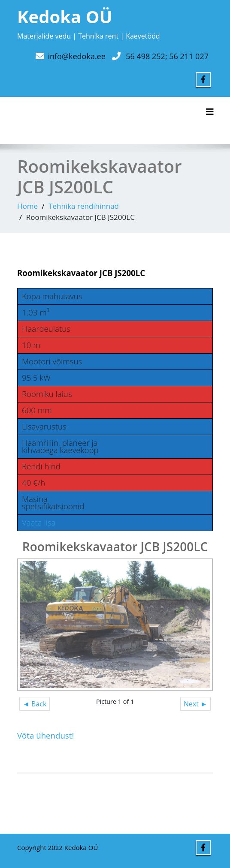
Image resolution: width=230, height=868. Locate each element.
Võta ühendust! (45, 735)
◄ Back (35, 704)
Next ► (195, 704)
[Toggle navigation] (210, 112)
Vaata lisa (39, 522)
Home (27, 206)
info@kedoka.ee (76, 56)
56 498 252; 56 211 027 (167, 56)
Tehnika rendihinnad (84, 206)
